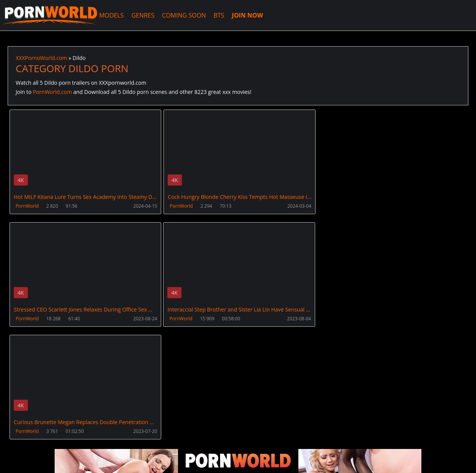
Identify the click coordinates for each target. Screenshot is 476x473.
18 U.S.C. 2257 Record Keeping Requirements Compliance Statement (253, 459)
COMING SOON (184, 15)
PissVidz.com (238, 437)
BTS (219, 15)
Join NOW (20, 437)
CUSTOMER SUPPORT (68, 437)
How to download (129, 437)
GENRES (143, 15)
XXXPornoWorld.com (50, 15)
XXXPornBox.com (188, 437)
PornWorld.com (52, 92)
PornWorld (27, 206)
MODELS (112, 15)
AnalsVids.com (284, 437)
